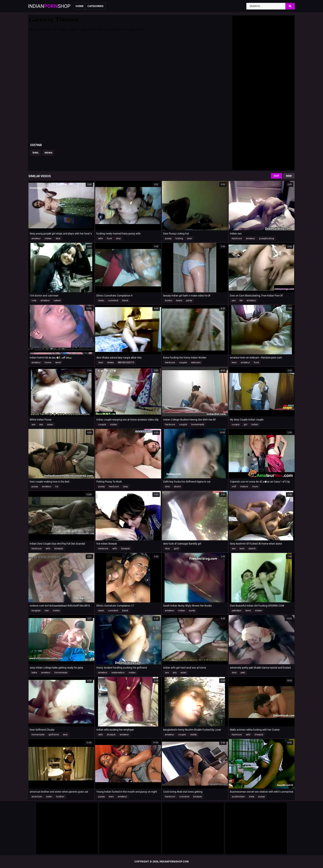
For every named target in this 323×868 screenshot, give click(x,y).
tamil (35, 153)
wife (101, 238)
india (252, 797)
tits (241, 300)
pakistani (237, 611)
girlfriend (54, 735)
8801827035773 (126, 363)
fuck (109, 238)
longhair (36, 611)
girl (245, 425)
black (125, 300)
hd (57, 487)
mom (255, 487)
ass (41, 425)
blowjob (59, 549)
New (289, 176)
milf (234, 487)
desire (177, 487)
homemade (198, 425)
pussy (168, 238)
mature (244, 487)
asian (101, 300)
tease (179, 300)
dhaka (110, 363)
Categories (95, 6)
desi (58, 238)
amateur (36, 238)
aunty (192, 611)
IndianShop (49, 6)
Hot (277, 176)
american (37, 797)
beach (252, 549)
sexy (125, 487)
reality (193, 735)
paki (243, 673)
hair (47, 611)
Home (80, 6)
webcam (196, 363)
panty (189, 300)
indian (48, 153)
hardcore (237, 238)
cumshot (113, 300)
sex (234, 300)
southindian (238, 797)
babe (34, 673)
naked (57, 300)
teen (234, 363)
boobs (169, 300)
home (48, 363)
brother (60, 797)
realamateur (118, 673)
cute (34, 300)
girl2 (176, 549)
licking (179, 238)
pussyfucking (267, 238)
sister (49, 797)
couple (183, 363)
